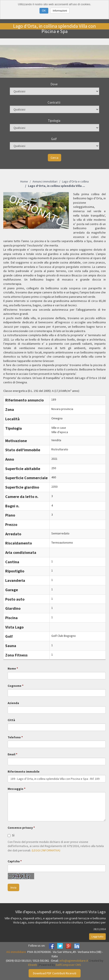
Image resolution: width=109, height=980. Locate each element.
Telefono (14, 737)
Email (11, 754)
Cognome (15, 686)
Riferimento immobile (24, 772)
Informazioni (60, 11)
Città (11, 720)
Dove (54, 84)
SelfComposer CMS (68, 965)
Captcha (14, 861)
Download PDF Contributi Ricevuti (55, 973)
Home (24, 181)
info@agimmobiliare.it (74, 961)
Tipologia (54, 121)
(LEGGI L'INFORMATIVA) (46, 850)
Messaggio (16, 789)
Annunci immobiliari (45, 181)
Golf (54, 139)
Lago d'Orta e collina (75, 181)
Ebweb (33, 965)
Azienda (13, 703)
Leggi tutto (97, 936)
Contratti (54, 102)
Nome (12, 668)
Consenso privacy (20, 828)
